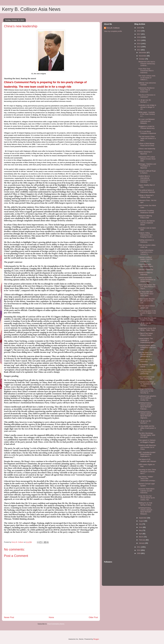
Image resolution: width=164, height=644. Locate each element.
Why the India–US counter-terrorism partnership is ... (145, 354)
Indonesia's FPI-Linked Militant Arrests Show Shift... (147, 159)
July (141, 524)
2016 (139, 37)
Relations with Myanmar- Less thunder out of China (147, 447)
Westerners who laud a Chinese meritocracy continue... (147, 64)
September (143, 518)
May (141, 530)
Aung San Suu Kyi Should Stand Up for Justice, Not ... (147, 498)
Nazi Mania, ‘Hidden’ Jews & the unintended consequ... (147, 479)
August (142, 521)
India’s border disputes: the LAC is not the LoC (147, 301)
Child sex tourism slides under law (147, 246)
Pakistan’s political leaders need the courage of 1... (145, 259)
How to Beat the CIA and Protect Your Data (147, 319)
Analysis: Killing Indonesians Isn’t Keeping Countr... (146, 235)
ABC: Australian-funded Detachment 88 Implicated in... (147, 454)
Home (51, 617)
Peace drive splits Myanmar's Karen (146, 265)
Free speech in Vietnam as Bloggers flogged (147, 441)
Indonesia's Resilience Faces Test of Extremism (146, 90)
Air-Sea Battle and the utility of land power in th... (147, 428)
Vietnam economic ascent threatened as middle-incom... (147, 280)
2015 (139, 40)
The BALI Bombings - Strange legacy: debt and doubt (147, 435)
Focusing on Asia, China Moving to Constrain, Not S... (147, 472)
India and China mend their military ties (146, 378)
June (141, 527)
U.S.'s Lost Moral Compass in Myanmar (147, 132)
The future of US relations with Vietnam (147, 460)
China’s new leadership (147, 149)
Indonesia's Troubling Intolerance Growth (146, 212)
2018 (139, 31)
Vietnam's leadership (146, 269)
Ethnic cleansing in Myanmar (145, 153)
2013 (139, 47)
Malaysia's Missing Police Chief (145, 217)
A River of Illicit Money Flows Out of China (146, 145)
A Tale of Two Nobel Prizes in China (145, 334)
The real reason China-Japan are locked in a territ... (147, 138)
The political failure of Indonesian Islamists (147, 191)
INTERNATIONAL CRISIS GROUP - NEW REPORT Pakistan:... (146, 406)
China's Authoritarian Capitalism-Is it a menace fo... (146, 252)
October (142, 59)
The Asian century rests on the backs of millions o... (147, 78)
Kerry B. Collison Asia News (31, 9)
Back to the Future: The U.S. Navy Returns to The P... (147, 287)
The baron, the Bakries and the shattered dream (147, 223)
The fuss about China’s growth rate (147, 307)
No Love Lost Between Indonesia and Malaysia (147, 121)
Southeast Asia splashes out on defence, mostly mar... (147, 398)
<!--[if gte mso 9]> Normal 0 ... (145, 101)
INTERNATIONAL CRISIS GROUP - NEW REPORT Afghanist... (146, 415)
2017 (139, 34)
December (143, 53)
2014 (139, 44)
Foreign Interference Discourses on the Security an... (146, 391)
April (141, 534)
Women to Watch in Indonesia (145, 274)
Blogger (96, 639)
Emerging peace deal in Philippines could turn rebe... (147, 347)
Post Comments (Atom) (56, 624)
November (143, 56)
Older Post (93, 617)
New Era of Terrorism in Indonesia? (147, 96)
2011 (139, 547)
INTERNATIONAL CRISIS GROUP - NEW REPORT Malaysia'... (146, 511)
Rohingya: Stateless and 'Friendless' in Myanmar (147, 166)
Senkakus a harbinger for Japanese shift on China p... (147, 384)
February (142, 540)
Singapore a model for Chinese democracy (146, 127)
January (142, 543)
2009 (139, 553)
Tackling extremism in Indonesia (146, 241)
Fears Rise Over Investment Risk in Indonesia (146, 71)
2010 (139, 550)
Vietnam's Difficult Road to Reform (147, 172)
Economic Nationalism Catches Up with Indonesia (146, 491)
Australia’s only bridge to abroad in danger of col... (147, 107)
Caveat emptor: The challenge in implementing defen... (147, 340)
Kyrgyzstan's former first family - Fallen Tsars (147, 329)
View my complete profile (113, 31)
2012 (139, 50)
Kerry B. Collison (113, 28)
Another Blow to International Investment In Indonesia (144, 179)
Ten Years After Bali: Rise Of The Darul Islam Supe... (146, 294)
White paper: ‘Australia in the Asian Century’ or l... (147, 114)
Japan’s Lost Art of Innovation (145, 361)
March (141, 537)
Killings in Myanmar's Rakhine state (146, 196)
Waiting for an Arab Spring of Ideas (145, 504)
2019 (139, 28)
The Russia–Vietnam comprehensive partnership (146, 372)
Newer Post (9, 617)
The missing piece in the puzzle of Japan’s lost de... (147, 313)
